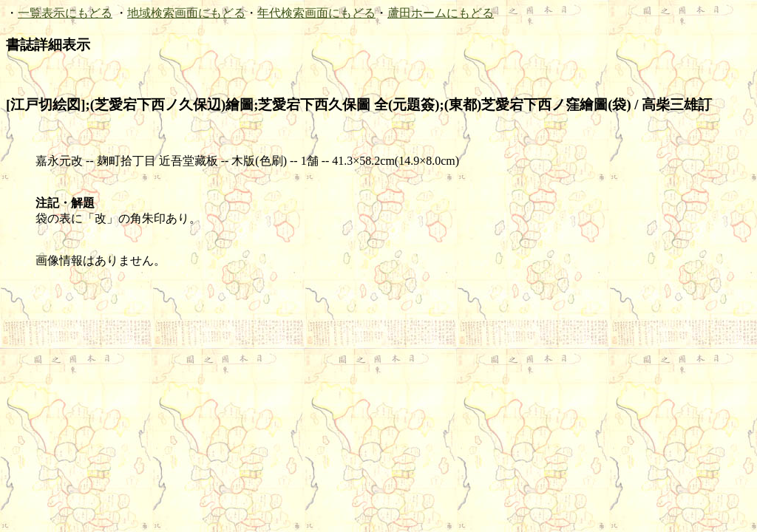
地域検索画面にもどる (186, 13)
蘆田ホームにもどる (441, 13)
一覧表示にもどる (65, 13)
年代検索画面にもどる (316, 13)
